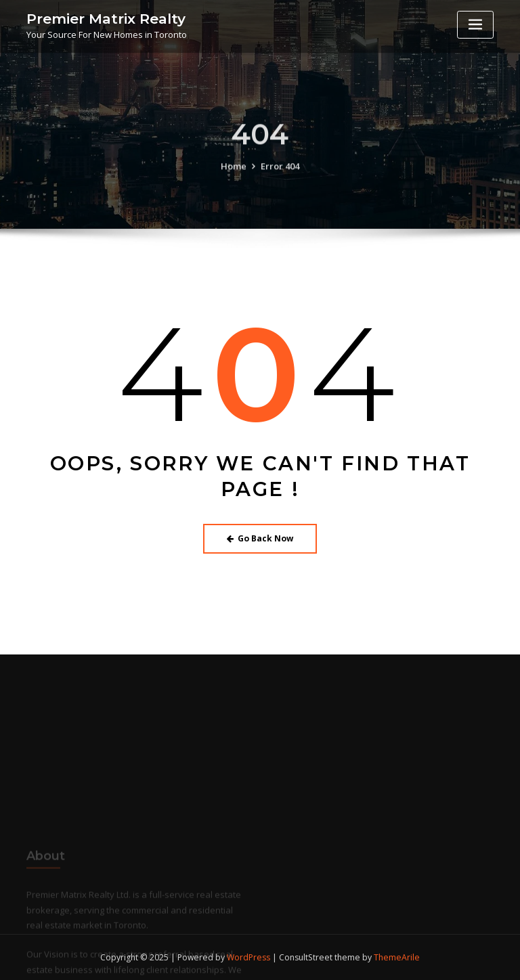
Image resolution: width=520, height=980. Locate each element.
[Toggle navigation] (475, 25)
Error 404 (280, 175)
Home (234, 175)
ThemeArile (397, 957)
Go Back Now (260, 538)
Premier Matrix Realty (106, 19)
